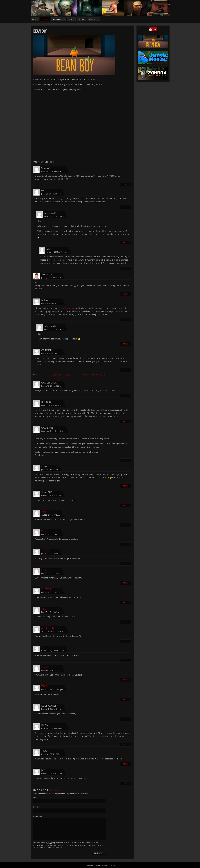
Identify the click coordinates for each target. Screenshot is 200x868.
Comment (38, 817)
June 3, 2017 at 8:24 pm (50, 554)
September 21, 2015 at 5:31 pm (53, 431)
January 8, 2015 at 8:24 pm (54, 329)
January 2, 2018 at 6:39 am (51, 670)
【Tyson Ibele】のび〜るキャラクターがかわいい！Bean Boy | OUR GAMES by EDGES (74, 375)
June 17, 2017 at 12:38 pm (51, 593)
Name (37, 797)
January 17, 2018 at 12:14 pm (52, 690)
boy (44, 512)
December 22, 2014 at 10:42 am (53, 171)
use (43, 609)
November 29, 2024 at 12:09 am (53, 728)
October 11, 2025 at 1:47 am (52, 774)
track (45, 686)
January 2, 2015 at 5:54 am (54, 216)
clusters (47, 667)
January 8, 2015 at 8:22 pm (51, 303)
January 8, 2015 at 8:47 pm (51, 354)
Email (37, 807)
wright (46, 531)
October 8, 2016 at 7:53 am (51, 496)
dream (45, 550)
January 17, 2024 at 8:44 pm (52, 709)
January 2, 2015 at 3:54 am (51, 194)
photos (46, 589)
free (44, 570)
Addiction (48, 628)
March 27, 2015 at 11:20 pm (52, 405)
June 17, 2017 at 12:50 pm (51, 612)
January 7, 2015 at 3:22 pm (51, 278)
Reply (125, 184)
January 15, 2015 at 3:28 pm (52, 386)
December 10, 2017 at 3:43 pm (53, 651)
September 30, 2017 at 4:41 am (53, 631)
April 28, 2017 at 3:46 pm (50, 515)
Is (42, 647)
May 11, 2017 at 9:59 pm (50, 534)
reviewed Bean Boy (66, 308)
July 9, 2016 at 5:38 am (50, 470)
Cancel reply (56, 790)
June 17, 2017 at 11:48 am (51, 573)
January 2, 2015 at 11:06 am (57, 252)
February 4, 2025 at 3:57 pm (52, 754)
